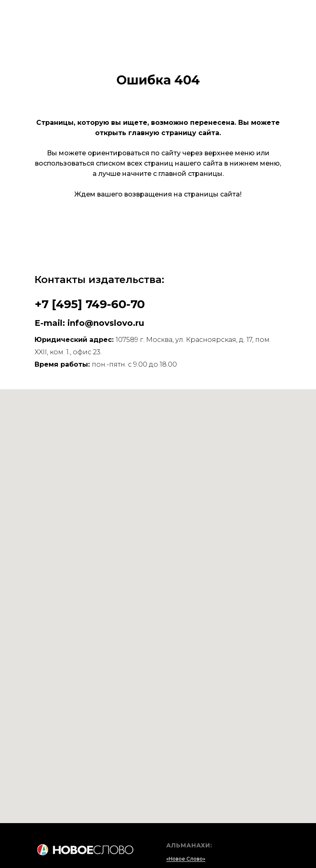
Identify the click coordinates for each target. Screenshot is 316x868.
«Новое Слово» (186, 859)
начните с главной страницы (172, 174)
